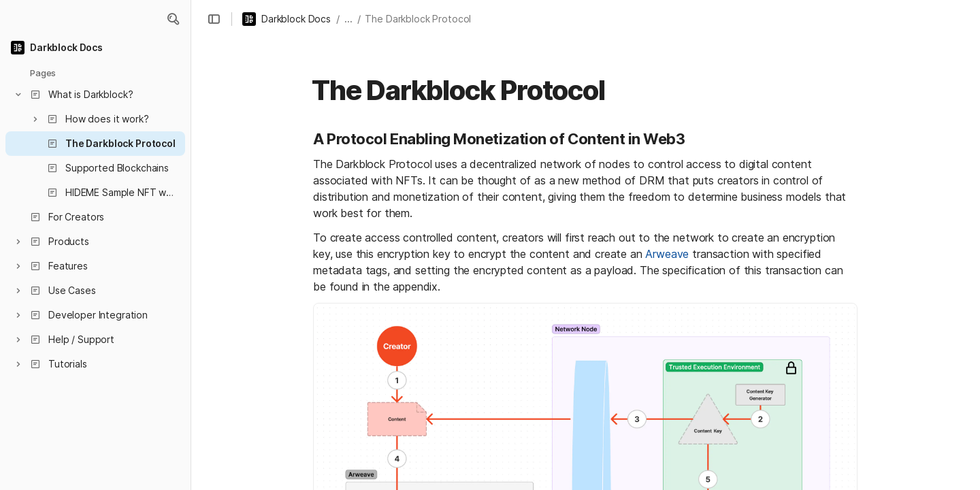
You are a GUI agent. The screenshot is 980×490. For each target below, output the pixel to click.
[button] (173, 19)
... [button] (348, 19)
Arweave (667, 254)
